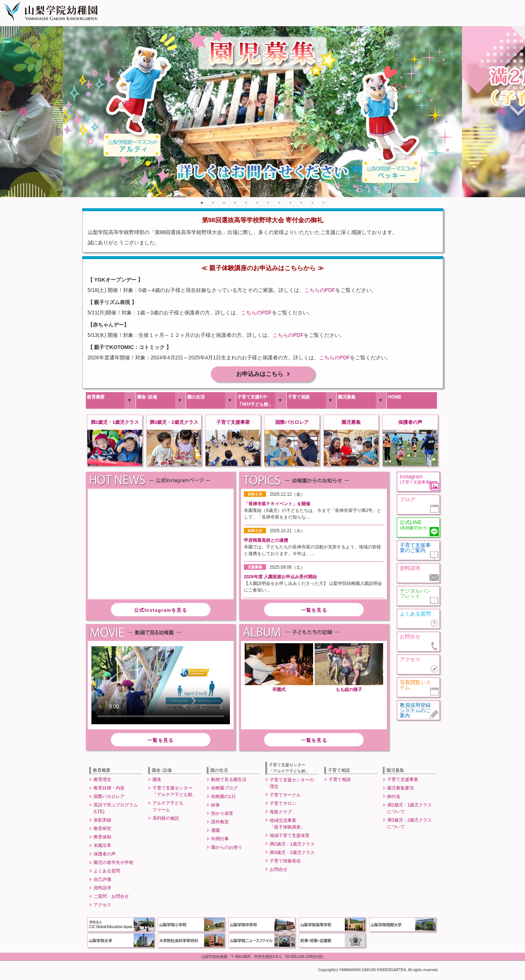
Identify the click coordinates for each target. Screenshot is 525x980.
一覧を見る (314, 611)
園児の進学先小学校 (113, 864)
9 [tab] (290, 203)
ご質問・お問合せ (111, 898)
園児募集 (347, 398)
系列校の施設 (166, 820)
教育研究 (102, 830)
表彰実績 (102, 822)
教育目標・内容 (109, 789)
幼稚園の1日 (223, 798)
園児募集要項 (400, 789)
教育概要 (96, 398)
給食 (216, 806)
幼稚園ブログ (224, 789)
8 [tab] (279, 203)
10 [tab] (301, 203)
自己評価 (102, 881)
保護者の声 (105, 855)
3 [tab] (224, 203)
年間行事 (220, 840)
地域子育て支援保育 (290, 837)
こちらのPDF (320, 290)
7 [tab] (268, 203)
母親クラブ (281, 813)
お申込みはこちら (260, 375)
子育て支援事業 (403, 781)
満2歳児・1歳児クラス (292, 845)
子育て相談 (299, 398)
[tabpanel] (262, 112)
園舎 (157, 781)
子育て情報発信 (285, 862)
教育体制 (102, 838)
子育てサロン (283, 805)
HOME (395, 398)
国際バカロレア (109, 798)
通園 (216, 832)
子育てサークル (285, 796)
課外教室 (220, 823)
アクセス (102, 906)
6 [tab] (257, 203)
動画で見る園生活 (229, 781)
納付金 (394, 798)
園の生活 (196, 398)
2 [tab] (213, 203)
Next (502, 112)
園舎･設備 (147, 398)
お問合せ (279, 871)
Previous (23, 112)
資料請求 (102, 889)
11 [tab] (312, 203)
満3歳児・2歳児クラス (292, 854)
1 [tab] (202, 203)
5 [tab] (246, 203)
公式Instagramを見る (161, 611)
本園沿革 (102, 847)
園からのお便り (227, 849)
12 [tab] (323, 203)
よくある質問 (107, 872)
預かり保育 (222, 815)
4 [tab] (235, 203)
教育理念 (102, 781)
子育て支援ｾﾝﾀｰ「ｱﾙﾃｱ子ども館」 (255, 402)
